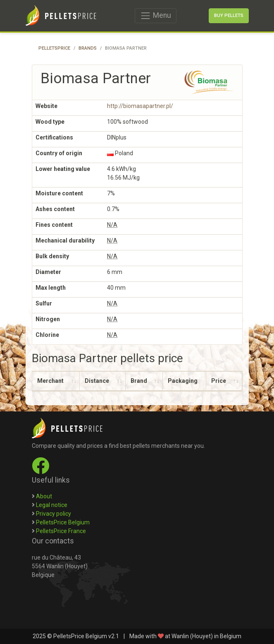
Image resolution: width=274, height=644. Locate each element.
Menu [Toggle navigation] (155, 16)
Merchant (50, 381)
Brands (88, 48)
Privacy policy (54, 514)
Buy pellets (229, 16)
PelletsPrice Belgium (63, 522)
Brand (139, 381)
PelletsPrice (54, 48)
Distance (97, 381)
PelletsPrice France (61, 531)
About (44, 496)
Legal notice (52, 505)
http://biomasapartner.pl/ (140, 106)
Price (219, 381)
